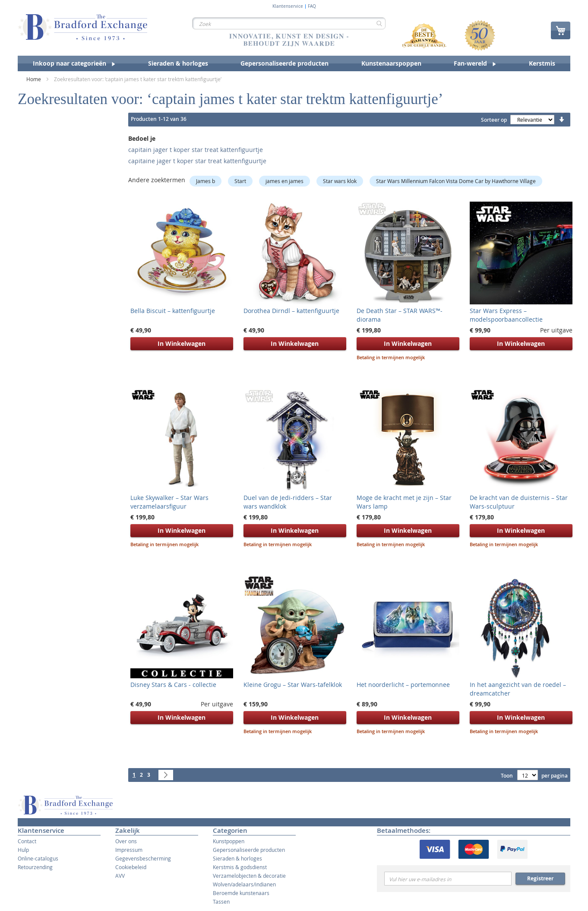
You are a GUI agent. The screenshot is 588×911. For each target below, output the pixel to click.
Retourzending (35, 867)
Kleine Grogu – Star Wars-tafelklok (293, 685)
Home (34, 79)
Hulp (23, 850)
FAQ (312, 6)
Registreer (540, 878)
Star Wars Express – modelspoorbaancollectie (506, 315)
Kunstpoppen (229, 841)
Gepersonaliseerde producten (249, 850)
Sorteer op (494, 120)
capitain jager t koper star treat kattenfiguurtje (196, 150)
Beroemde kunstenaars (241, 893)
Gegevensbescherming (143, 858)
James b (205, 181)
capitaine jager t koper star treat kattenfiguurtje (197, 161)
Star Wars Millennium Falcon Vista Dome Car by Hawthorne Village (456, 181)
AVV (120, 876)
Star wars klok (340, 181)
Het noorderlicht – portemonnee (403, 685)
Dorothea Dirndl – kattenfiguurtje (291, 311)
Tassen (221, 902)
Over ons (126, 841)
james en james (285, 181)
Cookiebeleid (131, 867)
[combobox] (289, 23)
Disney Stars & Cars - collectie (173, 685)
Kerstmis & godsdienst (240, 867)
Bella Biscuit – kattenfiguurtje (173, 311)
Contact (27, 841)
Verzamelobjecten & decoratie (249, 876)
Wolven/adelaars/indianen (244, 884)
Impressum (129, 850)
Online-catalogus (38, 858)
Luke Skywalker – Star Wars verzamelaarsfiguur (169, 502)
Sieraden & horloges (237, 858)
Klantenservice (288, 6)
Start (240, 181)
